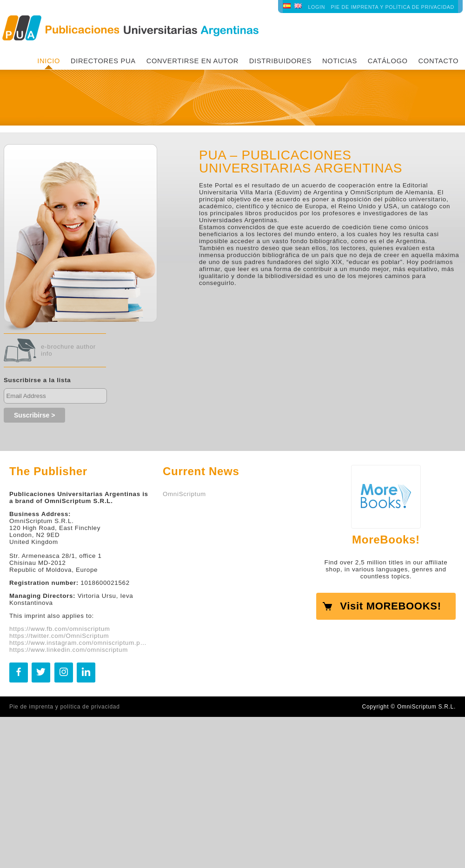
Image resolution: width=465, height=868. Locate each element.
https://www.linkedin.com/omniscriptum (69, 650)
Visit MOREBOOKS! (390, 606)
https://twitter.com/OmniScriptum (59, 636)
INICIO (49, 61)
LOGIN (316, 7)
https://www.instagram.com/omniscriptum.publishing (79, 643)
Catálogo (388, 61)
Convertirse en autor (193, 61)
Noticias (340, 61)
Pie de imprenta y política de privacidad (393, 7)
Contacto (438, 61)
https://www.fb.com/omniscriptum (60, 629)
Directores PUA (103, 61)
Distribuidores (280, 61)
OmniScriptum (184, 494)
